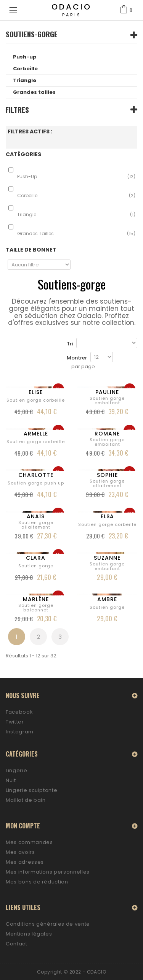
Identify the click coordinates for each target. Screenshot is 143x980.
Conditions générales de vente (48, 924)
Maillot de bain (26, 800)
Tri (70, 344)
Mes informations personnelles (48, 872)
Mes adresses (25, 862)
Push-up (25, 57)
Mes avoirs (20, 852)
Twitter (15, 722)
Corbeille (25, 69)
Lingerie (16, 770)
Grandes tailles (34, 92)
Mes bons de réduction (37, 882)
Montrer (77, 358)
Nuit (11, 780)
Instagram (20, 732)
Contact (17, 944)
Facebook (19, 712)
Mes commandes (29, 842)
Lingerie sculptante (31, 790)
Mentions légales (29, 934)
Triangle (25, 80)
